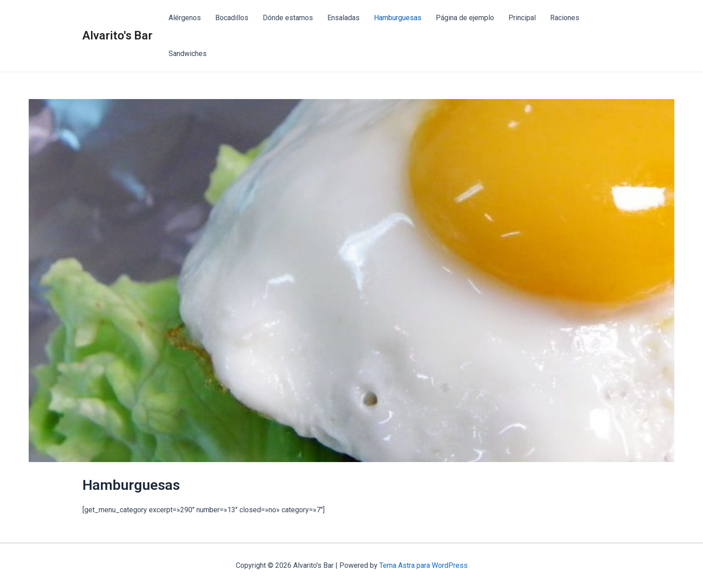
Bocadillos (232, 18)
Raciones (565, 18)
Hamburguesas (398, 18)
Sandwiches (188, 54)
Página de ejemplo (465, 18)
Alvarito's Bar (117, 35)
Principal (522, 18)
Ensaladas (343, 18)
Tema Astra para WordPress (423, 565)
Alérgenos (185, 18)
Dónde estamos (288, 18)
